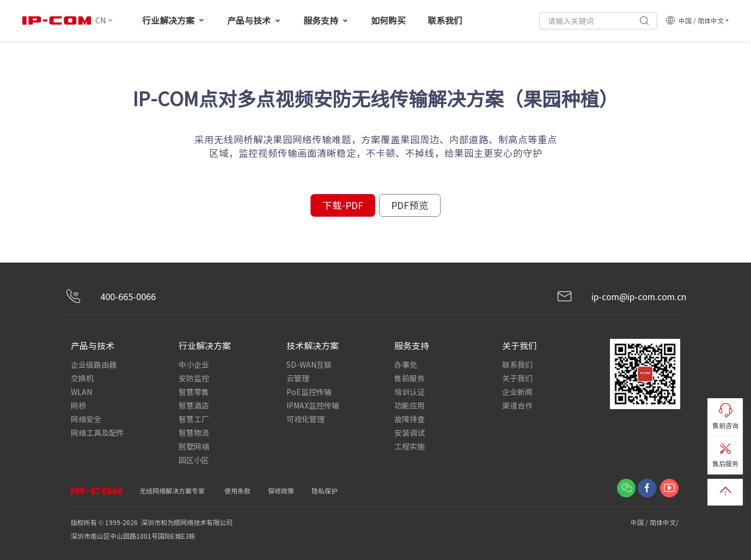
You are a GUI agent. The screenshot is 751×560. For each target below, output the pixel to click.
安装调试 (410, 433)
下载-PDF (343, 205)
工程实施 (410, 446)
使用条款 (237, 491)
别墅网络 (194, 446)
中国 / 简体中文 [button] (695, 20)
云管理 (298, 378)
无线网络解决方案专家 (172, 491)
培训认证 (410, 392)
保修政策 (281, 491)
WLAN (81, 392)
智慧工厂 (194, 419)
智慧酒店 (194, 405)
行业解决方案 (174, 20)
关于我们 (517, 378)
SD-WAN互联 (309, 364)
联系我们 (445, 20)
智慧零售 (194, 392)
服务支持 (326, 20)
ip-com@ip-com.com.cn (621, 297)
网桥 (78, 405)
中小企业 (194, 364)
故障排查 (410, 419)
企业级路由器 (94, 364)
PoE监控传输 (309, 392)
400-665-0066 (111, 297)
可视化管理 (306, 419)
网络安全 (86, 419)
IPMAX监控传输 (313, 405)
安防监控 (194, 378)
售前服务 (410, 378)
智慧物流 (194, 433)
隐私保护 (325, 491)
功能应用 (410, 405)
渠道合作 (517, 405)
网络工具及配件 (97, 433)
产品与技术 (254, 20)
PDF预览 (410, 205)
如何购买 (388, 20)
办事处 (406, 364)
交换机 (82, 378)
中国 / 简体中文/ (655, 522)
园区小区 (194, 460)
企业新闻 (517, 392)
